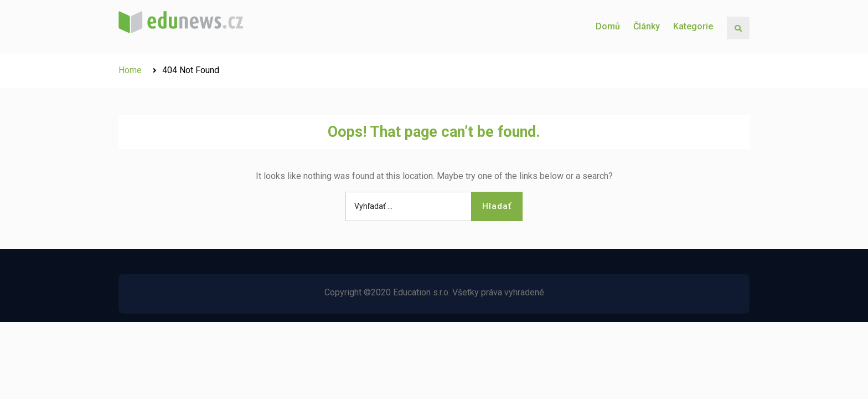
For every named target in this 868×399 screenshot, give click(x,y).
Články (647, 26)
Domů (608, 26)
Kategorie (693, 26)
